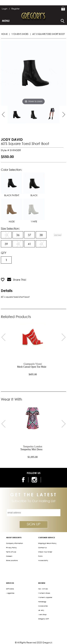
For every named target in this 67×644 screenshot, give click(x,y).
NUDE (12, 211)
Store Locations (12, 560)
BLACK (34, 185)
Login (6, 9)
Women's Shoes (20, 34)
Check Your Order (45, 552)
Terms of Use (11, 552)
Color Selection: (11, 170)
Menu (6, 21)
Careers (9, 556)
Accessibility (43, 560)
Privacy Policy (11, 548)
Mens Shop (42, 614)
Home (4, 34)
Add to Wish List (46, 271)
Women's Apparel (45, 597)
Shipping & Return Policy (47, 543)
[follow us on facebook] (24, 480)
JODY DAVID (12, 139)
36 (18, 235)
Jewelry (41, 610)
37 (29, 235)
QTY (4, 253)
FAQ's (40, 556)
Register (16, 9)
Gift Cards (10, 589)
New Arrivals (43, 589)
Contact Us (43, 548)
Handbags (42, 602)
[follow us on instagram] (35, 480)
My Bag (63, 9)
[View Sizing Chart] (58, 235)
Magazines (10, 593)
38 (41, 235)
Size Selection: (10, 228)
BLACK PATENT (12, 185)
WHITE (34, 211)
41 (29, 244)
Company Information (14, 543)
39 (6, 244)
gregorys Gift (44, 619)
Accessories (43, 606)
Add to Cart (15, 271)
